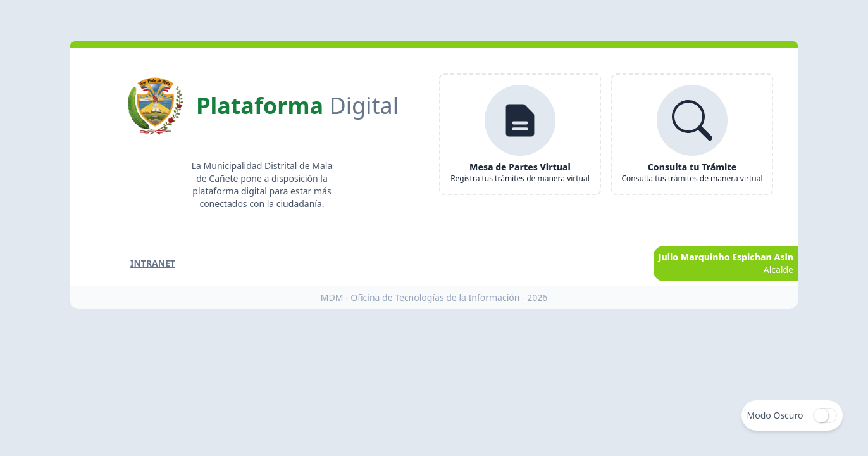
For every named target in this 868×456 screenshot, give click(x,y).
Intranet (153, 263)
